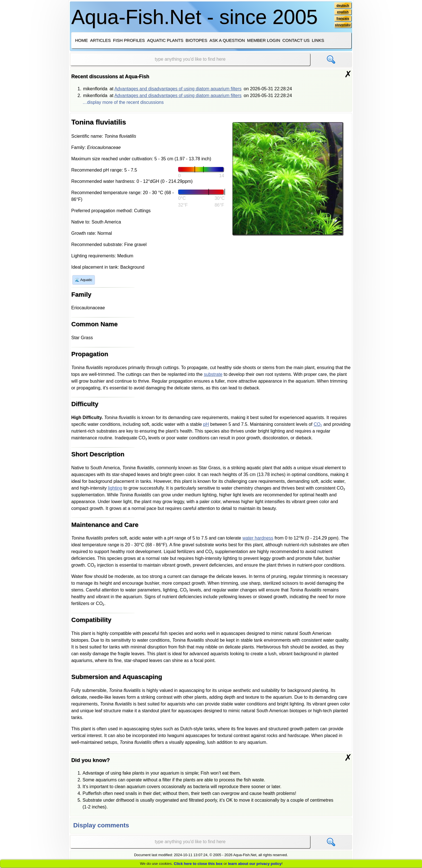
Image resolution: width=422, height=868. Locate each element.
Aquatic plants (165, 40)
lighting (115, 488)
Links (318, 40)
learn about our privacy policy (255, 864)
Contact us (296, 40)
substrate (213, 374)
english (342, 12)
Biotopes (196, 40)
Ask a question (227, 40)
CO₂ (318, 424)
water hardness (258, 538)
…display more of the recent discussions (123, 102)
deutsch (342, 5)
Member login (264, 40)
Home (81, 40)
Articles (100, 40)
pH (206, 424)
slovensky (342, 26)
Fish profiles (129, 40)
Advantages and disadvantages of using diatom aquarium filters (178, 89)
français (342, 19)
